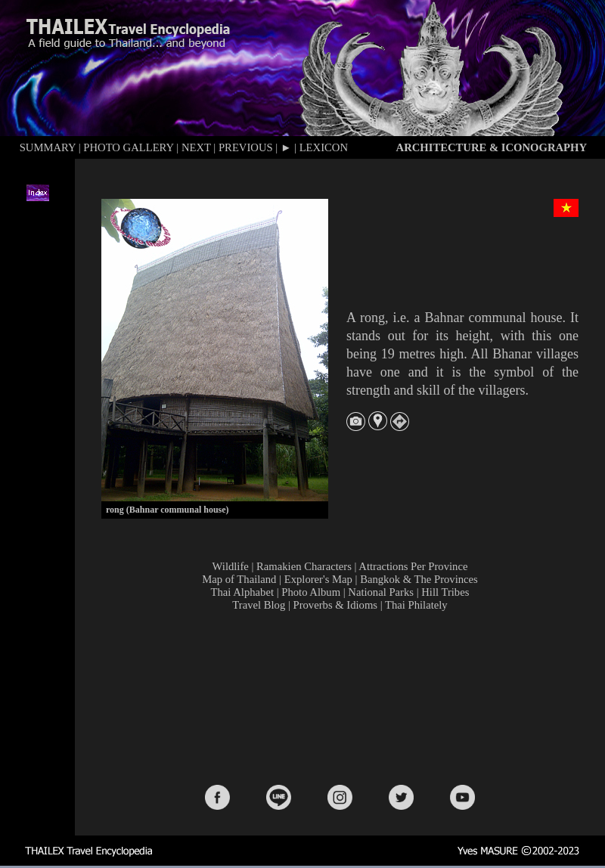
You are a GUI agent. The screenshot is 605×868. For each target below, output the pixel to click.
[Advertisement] (343, 697)
